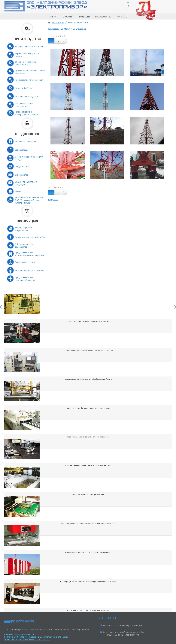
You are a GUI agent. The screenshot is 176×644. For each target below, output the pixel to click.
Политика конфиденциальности (19, 634)
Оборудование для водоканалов (24, 245)
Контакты (122, 17)
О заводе (67, 17)
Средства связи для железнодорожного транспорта (30, 254)
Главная (53, 17)
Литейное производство (26, 97)
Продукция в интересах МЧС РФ (30, 237)
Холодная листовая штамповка (30, 47)
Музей (18, 191)
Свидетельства (22, 166)
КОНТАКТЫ (107, 618)
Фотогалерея (58, 22)
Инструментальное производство (24, 105)
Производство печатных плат (29, 80)
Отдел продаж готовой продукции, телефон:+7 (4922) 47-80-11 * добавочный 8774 (124, 633)
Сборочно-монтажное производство (25, 63)
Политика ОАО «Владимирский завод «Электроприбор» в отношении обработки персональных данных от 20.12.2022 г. (36, 638)
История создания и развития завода (29, 158)
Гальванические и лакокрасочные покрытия (27, 113)
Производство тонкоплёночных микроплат (30, 72)
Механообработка (24, 88)
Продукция (84, 17)
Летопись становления (26, 142)
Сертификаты (21, 175)
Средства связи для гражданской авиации (25, 279)
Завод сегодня (22, 150)
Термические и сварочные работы (27, 55)
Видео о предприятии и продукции (26, 183)
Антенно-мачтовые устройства (30, 270)
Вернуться (53, 200)
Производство (103, 17)
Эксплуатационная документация (24, 229)
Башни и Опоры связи (25, 262)
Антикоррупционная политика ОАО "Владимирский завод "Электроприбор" (29, 200)
